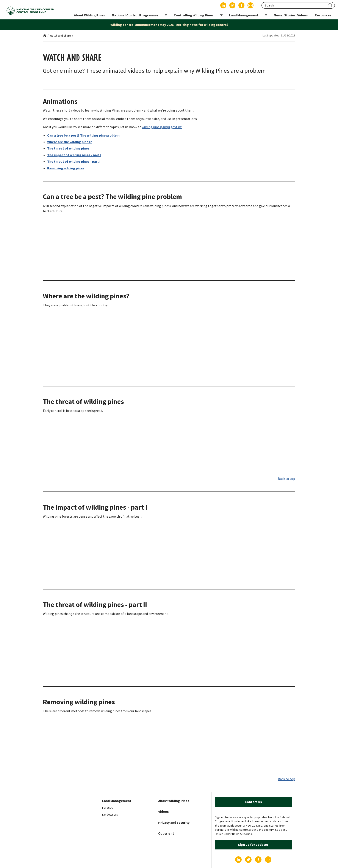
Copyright (166, 833)
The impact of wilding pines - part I (74, 155)
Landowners (110, 814)
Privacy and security (174, 822)
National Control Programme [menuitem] (135, 15)
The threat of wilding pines (68, 148)
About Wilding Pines (174, 801)
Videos (164, 811)
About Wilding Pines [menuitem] (89, 15)
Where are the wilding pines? (70, 142)
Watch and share (60, 36)
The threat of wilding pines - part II (74, 161)
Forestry (108, 808)
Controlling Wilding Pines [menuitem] (194, 15)
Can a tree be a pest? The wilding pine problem (83, 135)
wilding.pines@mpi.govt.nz (162, 127)
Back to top (286, 479)
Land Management (117, 801)
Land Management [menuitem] (244, 15)
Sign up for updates (253, 844)
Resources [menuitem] (323, 15)
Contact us (253, 802)
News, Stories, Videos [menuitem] (291, 15)
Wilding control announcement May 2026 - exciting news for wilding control (169, 25)
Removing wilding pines (66, 168)
